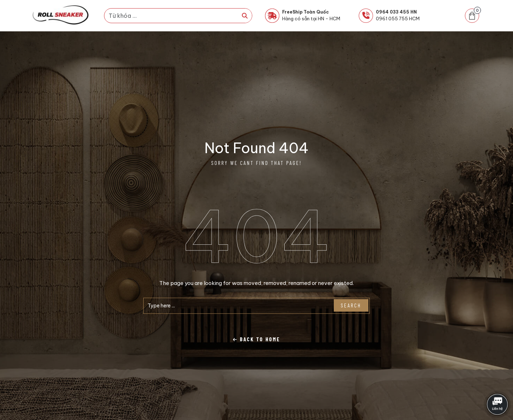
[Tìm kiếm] (245, 16)
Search (351, 305)
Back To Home (257, 339)
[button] (472, 16)
